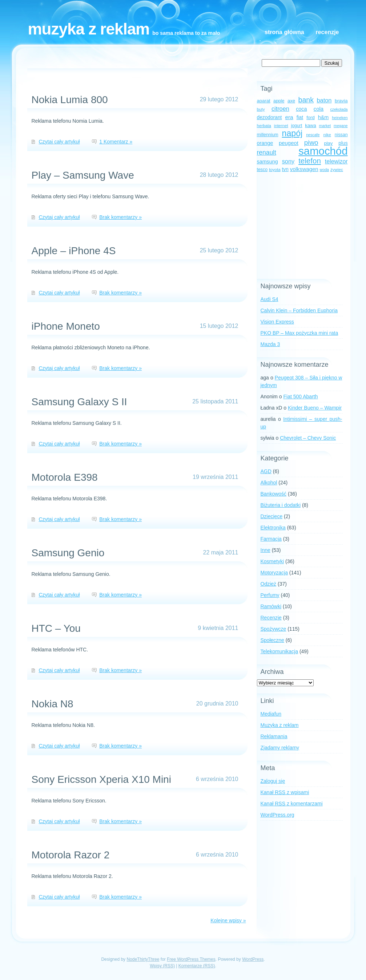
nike (327, 135)
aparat (264, 101)
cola (319, 109)
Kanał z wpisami (285, 792)
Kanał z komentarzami (292, 804)
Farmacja (271, 539)
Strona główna (284, 32)
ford (311, 117)
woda (324, 170)
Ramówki (271, 606)
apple (279, 101)
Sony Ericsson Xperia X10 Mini (101, 779)
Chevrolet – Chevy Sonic (308, 438)
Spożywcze (274, 629)
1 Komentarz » (116, 142)
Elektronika (273, 528)
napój (292, 133)
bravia (341, 101)
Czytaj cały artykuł (59, 142)
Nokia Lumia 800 (70, 100)
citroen (280, 109)
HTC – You (56, 628)
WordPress (253, 959)
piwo (311, 143)
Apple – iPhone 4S (74, 251)
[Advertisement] (302, 226)
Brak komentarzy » (120, 217)
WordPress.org (277, 815)
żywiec (337, 169)
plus (343, 143)
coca (301, 109)
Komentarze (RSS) (197, 966)
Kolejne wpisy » (228, 920)
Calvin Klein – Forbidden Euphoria (299, 310)
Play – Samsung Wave (83, 175)
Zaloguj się (273, 781)
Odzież (269, 584)
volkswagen (304, 169)
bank (306, 100)
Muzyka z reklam (89, 29)
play (328, 143)
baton (324, 100)
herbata (264, 125)
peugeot (289, 143)
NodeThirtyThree (143, 959)
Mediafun (271, 714)
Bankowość (274, 494)
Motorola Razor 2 (71, 855)
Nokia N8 (53, 704)
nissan (341, 135)
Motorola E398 (65, 477)
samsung (268, 162)
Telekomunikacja (279, 651)
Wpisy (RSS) (162, 966)
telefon (310, 161)
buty (261, 109)
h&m (323, 117)
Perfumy (270, 595)
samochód (323, 151)
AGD (266, 471)
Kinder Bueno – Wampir (315, 408)
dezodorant (270, 117)
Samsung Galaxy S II (79, 402)
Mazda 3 (270, 344)
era (289, 117)
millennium (268, 135)
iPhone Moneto (66, 326)
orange (265, 143)
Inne (266, 550)
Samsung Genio (68, 553)
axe (291, 101)
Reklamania (274, 736)
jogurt (297, 126)
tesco (262, 170)
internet (281, 125)
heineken (340, 118)
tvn (285, 169)
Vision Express (277, 322)
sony (288, 161)
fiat (300, 117)
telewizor (336, 161)
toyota (275, 169)
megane (341, 126)
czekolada (339, 109)
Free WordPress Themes (191, 959)
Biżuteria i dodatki (281, 505)
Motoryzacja (274, 573)
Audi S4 (270, 299)
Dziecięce (272, 516)
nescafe (313, 135)
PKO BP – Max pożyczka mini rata (299, 333)
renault (267, 153)
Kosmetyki (272, 561)
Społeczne (272, 640)
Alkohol (269, 483)
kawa (311, 125)
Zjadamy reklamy (280, 748)
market (325, 126)
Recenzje (327, 32)
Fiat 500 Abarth (301, 397)
